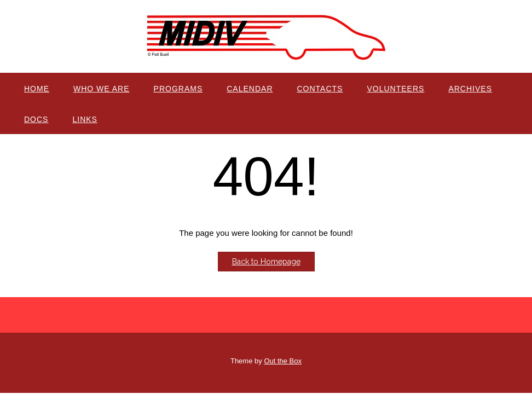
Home (37, 89)
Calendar (250, 89)
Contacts (320, 89)
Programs (178, 89)
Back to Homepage (266, 262)
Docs (36, 119)
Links (85, 119)
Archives (470, 89)
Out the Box (283, 361)
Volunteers (395, 89)
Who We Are (102, 89)
